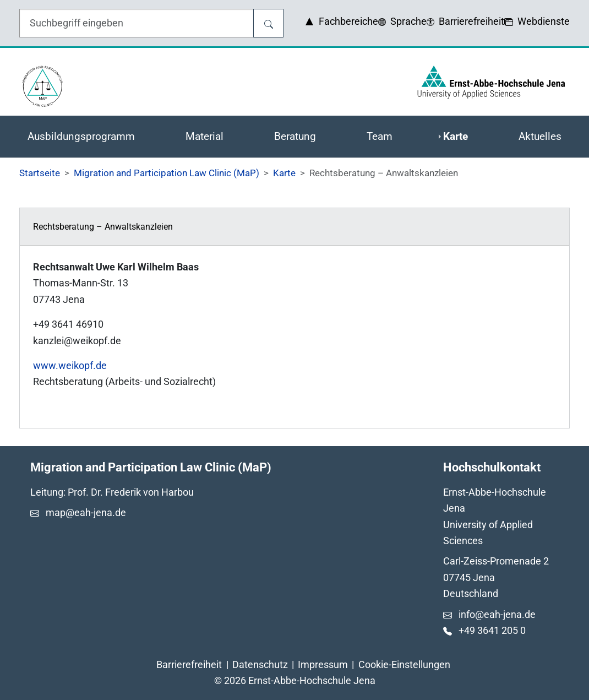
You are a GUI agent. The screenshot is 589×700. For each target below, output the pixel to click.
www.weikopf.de (70, 365)
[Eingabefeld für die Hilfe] (137, 23)
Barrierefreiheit (189, 664)
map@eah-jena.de (86, 512)
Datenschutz (260, 664)
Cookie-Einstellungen (404, 664)
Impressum (323, 664)
